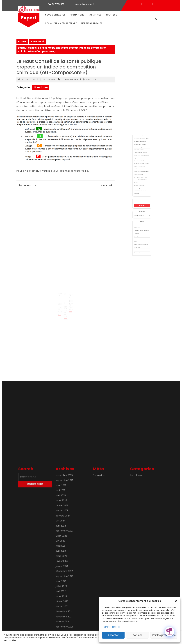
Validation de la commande (141, 232)
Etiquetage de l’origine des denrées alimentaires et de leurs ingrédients (62, 296)
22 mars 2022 (29, 79)
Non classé (38, 42)
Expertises (95, 15)
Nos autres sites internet (61, 23)
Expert (29, 18)
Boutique (111, 15)
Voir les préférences (164, 635)
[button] (176, 601)
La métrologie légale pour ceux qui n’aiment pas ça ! (69, 295)
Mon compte (140, 234)
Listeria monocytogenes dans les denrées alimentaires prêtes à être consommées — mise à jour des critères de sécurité (65, 297)
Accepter (113, 635)
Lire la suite (62, 309)
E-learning (139, 227)
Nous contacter (55, 15)
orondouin (49, 79)
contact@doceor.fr (85, 4)
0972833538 (58, 4)
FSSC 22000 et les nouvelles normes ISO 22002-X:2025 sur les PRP (142, 200)
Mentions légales (92, 23)
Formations (77, 15)
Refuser (137, 635)
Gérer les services (112, 627)
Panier (139, 231)
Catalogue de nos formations (142, 225)
